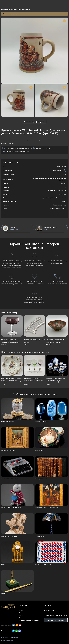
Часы (3, 565)
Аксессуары (40, 450)
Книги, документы (42, 479)
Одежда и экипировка (43, 565)
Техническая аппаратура (10, 479)
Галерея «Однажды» (9, 9)
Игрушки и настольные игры (11, 507)
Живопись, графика (8, 450)
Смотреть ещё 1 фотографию (34, 122)
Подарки (4, 593)
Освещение (40, 536)
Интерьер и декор (42, 422)
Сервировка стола (24, 9)
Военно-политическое (9, 536)
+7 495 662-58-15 (49, 610)
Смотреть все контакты (56, 620)
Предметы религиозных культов (47, 507)
